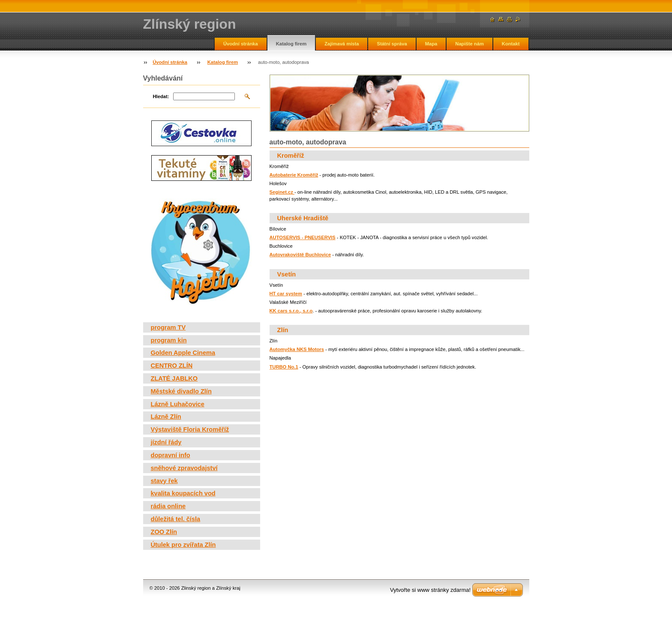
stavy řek (164, 481)
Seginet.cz (282, 192)
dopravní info (171, 455)
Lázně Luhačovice (178, 404)
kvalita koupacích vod (183, 493)
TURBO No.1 (284, 367)
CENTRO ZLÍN (172, 366)
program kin (169, 340)
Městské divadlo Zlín (181, 391)
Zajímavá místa (342, 44)
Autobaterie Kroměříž (294, 175)
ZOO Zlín (164, 532)
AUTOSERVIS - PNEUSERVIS (303, 237)
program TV (168, 327)
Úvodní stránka (241, 44)
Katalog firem (291, 44)
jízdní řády (166, 442)
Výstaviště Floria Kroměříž (190, 429)
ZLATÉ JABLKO (174, 378)
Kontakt (511, 44)
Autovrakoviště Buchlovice (300, 255)
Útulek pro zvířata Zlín (183, 545)
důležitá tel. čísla (176, 519)
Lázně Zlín (166, 417)
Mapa (431, 44)
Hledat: (161, 96)
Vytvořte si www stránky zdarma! (430, 590)
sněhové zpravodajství (184, 468)
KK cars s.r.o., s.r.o (291, 311)
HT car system (286, 294)
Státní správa (392, 44)
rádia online (168, 506)
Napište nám (469, 44)
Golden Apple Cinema (183, 353)
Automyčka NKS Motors (297, 349)
